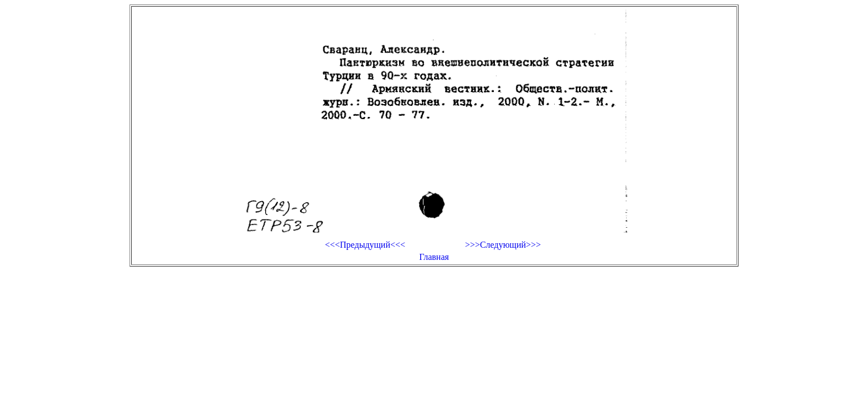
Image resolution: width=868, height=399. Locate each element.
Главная (434, 257)
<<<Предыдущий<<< (365, 245)
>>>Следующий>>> (503, 245)
